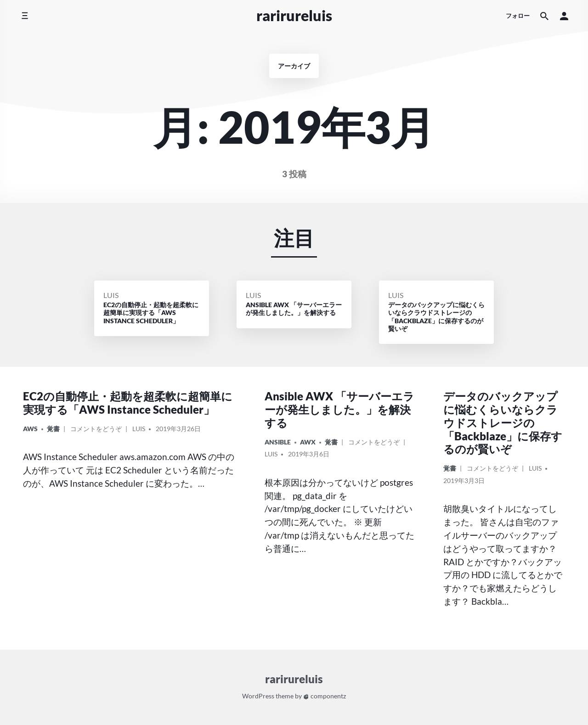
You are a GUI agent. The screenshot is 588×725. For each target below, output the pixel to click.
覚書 (53, 429)
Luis (111, 295)
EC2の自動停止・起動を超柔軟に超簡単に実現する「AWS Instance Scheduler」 (128, 403)
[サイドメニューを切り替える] (25, 16)
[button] (564, 16)
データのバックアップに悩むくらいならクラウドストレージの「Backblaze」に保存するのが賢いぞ (503, 422)
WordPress (258, 696)
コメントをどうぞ (96, 430)
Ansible (278, 442)
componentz (325, 696)
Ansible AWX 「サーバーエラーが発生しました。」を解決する (339, 409)
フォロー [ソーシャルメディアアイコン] (518, 16)
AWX (308, 442)
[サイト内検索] (544, 16)
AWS (30, 429)
